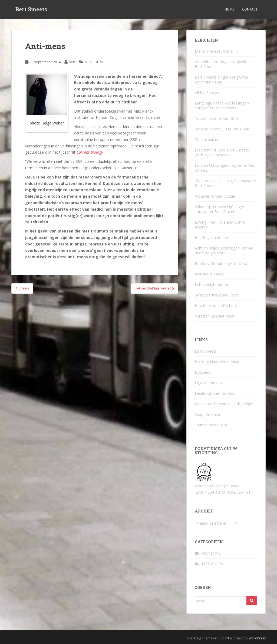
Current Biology (90, 152)
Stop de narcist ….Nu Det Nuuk (222, 129)
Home (229, 9)
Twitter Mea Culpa (211, 425)
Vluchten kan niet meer (215, 316)
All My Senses (207, 92)
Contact (250, 9)
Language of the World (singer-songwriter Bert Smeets (222, 105)
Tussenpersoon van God (216, 118)
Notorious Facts (209, 274)
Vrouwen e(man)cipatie (215, 196)
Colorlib (226, 638)
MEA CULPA (94, 62)
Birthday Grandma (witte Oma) (222, 263)
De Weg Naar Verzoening (217, 362)
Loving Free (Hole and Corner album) (220, 225)
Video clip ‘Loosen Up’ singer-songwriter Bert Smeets (220, 209)
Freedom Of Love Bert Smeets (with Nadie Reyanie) (222, 152)
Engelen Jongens (209, 383)
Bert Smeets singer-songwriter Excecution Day (222, 80)
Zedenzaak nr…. (209, 139)
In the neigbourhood (213, 284)
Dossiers (202, 372)
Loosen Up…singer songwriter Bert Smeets (225, 168)
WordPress (257, 638)
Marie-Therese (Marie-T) (216, 51)
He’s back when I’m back (216, 306)
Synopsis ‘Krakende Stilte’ (217, 295)
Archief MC (211, 553)
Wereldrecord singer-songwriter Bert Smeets (222, 64)
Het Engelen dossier (212, 237)
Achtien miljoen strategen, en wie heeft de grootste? (224, 250)
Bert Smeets (31, 9)
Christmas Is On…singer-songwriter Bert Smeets (225, 183)
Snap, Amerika (207, 414)
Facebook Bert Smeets (215, 393)
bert (72, 62)
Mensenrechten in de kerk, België (224, 404)
